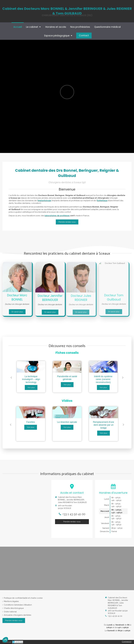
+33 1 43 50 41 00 (74, 514)
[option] (31, 377)
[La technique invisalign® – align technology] (31, 367)
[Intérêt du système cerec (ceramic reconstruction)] (103, 367)
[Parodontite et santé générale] (67, 367)
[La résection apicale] (67, 412)
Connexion (127, 642)
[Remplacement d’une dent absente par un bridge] (104, 412)
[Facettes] (31, 412)
